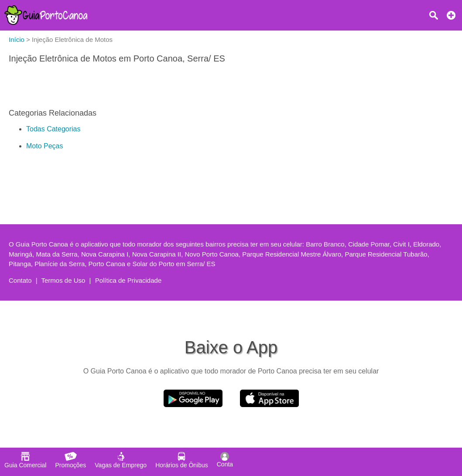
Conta (225, 460)
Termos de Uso (63, 280)
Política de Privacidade (128, 280)
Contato (20, 280)
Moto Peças (44, 146)
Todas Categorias (53, 129)
